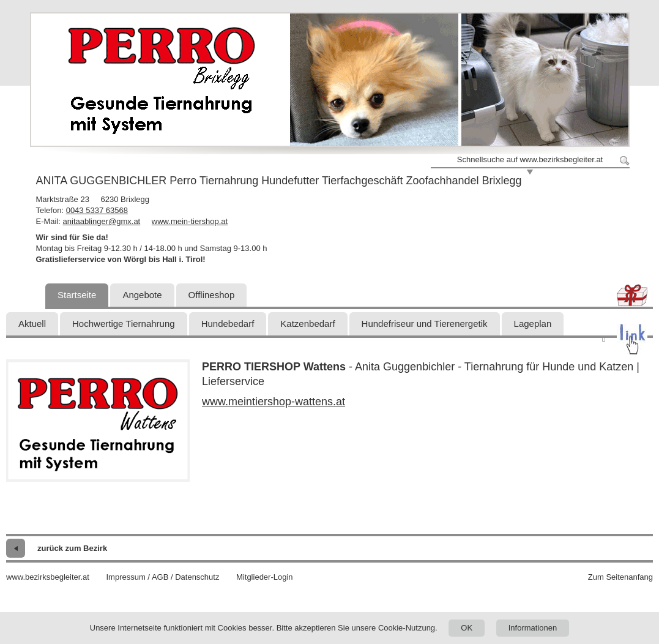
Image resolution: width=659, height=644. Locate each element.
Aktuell (32, 324)
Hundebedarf (228, 324)
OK (467, 628)
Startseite (77, 295)
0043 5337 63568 (97, 210)
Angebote (142, 295)
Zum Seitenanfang (620, 577)
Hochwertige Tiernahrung (124, 324)
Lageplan (533, 324)
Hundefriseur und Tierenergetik (425, 324)
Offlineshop (212, 295)
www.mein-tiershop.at (190, 221)
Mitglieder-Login (265, 577)
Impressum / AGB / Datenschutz (162, 577)
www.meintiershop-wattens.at (274, 402)
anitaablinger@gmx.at (102, 221)
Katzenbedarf (307, 324)
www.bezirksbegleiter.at (48, 577)
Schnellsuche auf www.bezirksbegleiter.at (530, 159)
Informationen (533, 628)
